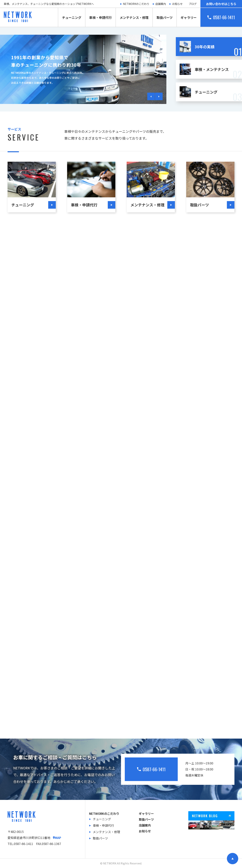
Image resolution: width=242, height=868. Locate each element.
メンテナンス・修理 (134, 17)
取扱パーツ (165, 17)
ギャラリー (189, 17)
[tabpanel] (83, 69)
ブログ (193, 4)
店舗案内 (161, 4)
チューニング (72, 17)
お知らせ (177, 4)
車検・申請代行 (100, 17)
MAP (57, 838)
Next (159, 96)
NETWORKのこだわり (136, 4)
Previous (151, 96)
